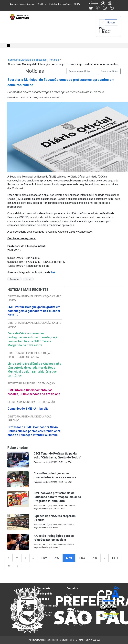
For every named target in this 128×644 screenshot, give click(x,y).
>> (9, 566)
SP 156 (77, 4)
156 (70, 595)
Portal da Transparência (60, 4)
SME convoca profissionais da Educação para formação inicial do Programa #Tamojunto (57, 497)
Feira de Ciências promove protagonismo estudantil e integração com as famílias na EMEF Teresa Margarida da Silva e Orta (33, 339)
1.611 (115, 558)
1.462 (82, 558)
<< (17, 558)
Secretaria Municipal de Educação (27, 60)
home (28, 279)
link (53, 272)
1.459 (44, 558)
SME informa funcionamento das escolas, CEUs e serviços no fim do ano (34, 392)
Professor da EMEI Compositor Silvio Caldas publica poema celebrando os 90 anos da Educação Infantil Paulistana (34, 431)
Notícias (106, 32)
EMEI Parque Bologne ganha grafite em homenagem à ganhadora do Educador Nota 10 (34, 311)
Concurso (14, 279)
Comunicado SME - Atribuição (28, 409)
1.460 (56, 558)
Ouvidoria (42, 4)
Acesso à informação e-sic (22, 4)
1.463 (94, 558)
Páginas (106, 30)
